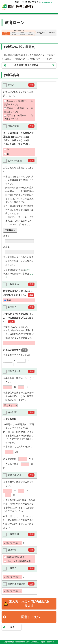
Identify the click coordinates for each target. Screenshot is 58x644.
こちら (28, 270)
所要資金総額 (10, 459)
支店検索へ (10, 230)
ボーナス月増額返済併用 (19, 561)
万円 (17, 452)
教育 (9, 300)
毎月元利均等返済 (15, 557)
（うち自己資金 (11, 464)
